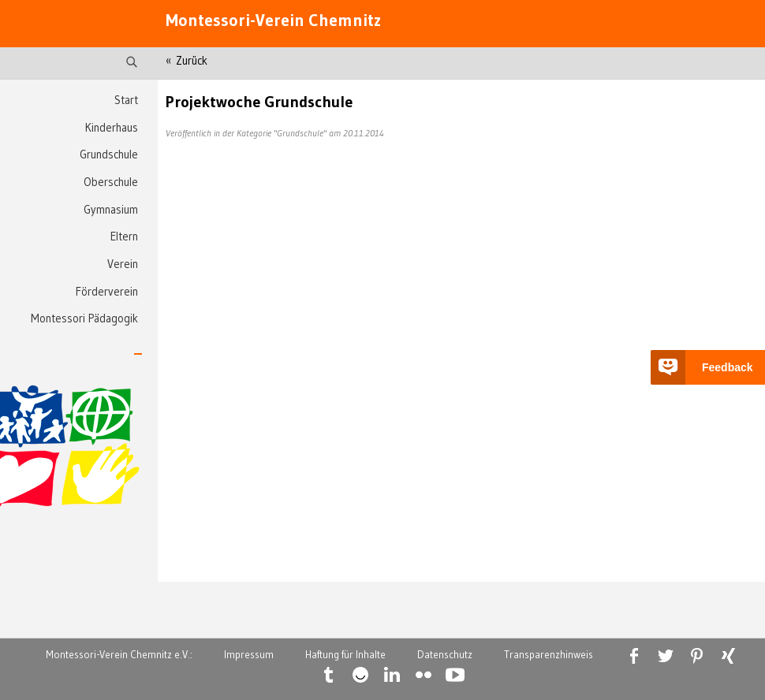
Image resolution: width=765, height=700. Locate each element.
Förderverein (107, 292)
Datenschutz (445, 655)
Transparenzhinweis (549, 655)
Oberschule (111, 182)
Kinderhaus (112, 128)
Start (126, 100)
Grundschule (109, 155)
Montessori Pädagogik (84, 318)
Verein (123, 264)
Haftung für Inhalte (345, 655)
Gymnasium (111, 210)
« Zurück (187, 61)
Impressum (249, 655)
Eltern (124, 236)
